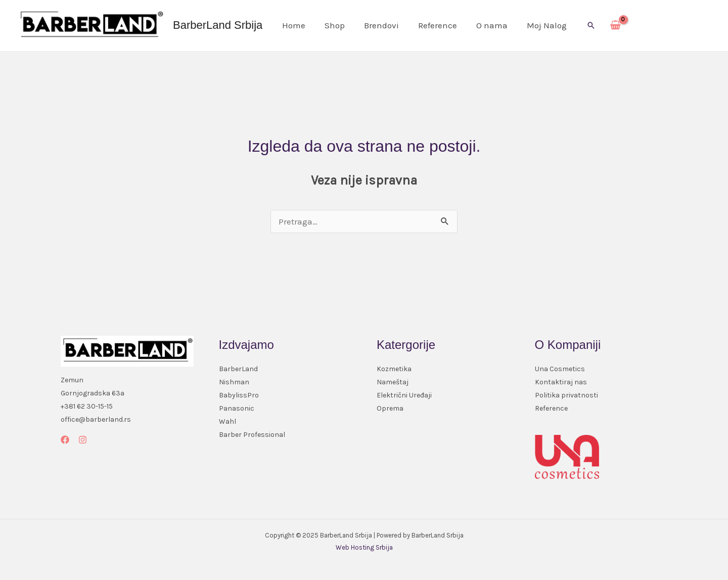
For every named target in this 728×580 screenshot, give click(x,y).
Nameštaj (393, 382)
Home (293, 25)
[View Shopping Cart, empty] (603, 26)
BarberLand (238, 369)
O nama (483, 25)
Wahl (227, 421)
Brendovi (376, 25)
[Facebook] (65, 440)
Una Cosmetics (560, 369)
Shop (332, 25)
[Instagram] (83, 440)
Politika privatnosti (566, 395)
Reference (430, 25)
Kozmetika (394, 369)
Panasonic (237, 408)
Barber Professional (252, 435)
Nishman (234, 382)
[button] (579, 25)
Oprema (390, 408)
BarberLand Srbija (218, 25)
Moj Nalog (536, 25)
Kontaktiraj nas (561, 382)
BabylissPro (239, 395)
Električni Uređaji (404, 395)
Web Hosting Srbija (364, 547)
